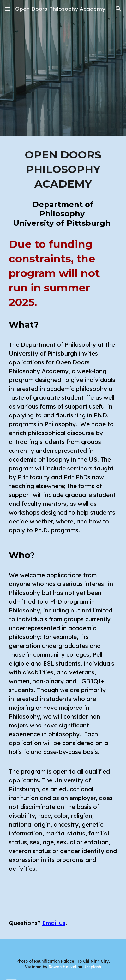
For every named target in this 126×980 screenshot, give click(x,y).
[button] (8, 9)
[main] (63, 170)
